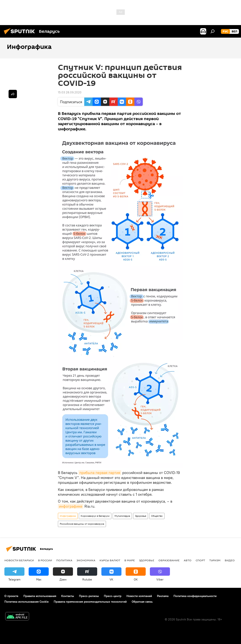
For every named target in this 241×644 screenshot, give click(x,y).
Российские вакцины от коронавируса (82, 524)
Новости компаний (139, 596)
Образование (169, 560)
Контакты (68, 596)
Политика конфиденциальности (195, 596)
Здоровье (141, 516)
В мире (130, 560)
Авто (188, 560)
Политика (64, 560)
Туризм (215, 560)
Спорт (200, 560)
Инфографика (68, 516)
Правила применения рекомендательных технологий (90, 602)
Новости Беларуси (19, 560)
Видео (230, 560)
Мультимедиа (122, 516)
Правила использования (40, 596)
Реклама (163, 596)
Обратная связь (142, 602)
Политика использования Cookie (27, 602)
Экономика (86, 560)
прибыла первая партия (100, 473)
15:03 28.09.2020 (70, 92)
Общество (157, 516)
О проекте (11, 596)
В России (45, 560)
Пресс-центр (113, 596)
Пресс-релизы (89, 596)
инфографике (71, 506)
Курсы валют (110, 560)
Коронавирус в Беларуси (95, 516)
